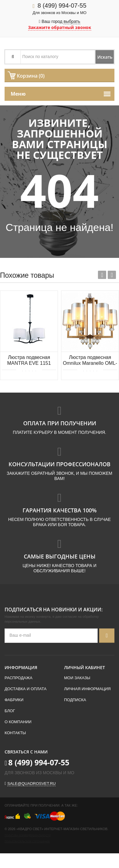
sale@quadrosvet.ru (31, 784)
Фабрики (14, 700)
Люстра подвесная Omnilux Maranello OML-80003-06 (90, 361)
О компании (18, 722)
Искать (105, 57)
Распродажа (18, 678)
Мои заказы (77, 678)
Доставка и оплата (25, 689)
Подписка (75, 700)
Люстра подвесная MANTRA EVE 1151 (29, 360)
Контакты (15, 733)
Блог (10, 711)
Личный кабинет (85, 667)
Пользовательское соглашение (27, 842)
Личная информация (87, 689)
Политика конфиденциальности (28, 835)
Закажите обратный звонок (60, 27)
